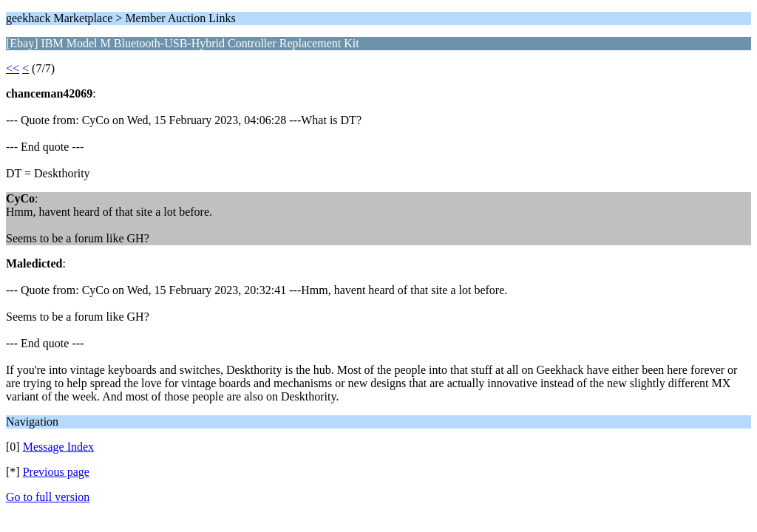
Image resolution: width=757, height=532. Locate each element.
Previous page (56, 472)
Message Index (58, 447)
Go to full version (48, 497)
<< (13, 68)
